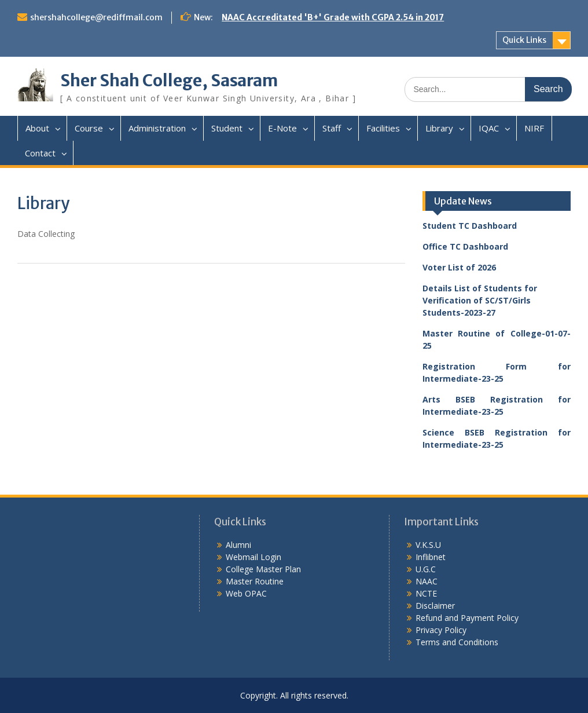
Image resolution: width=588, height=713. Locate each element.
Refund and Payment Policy (467, 618)
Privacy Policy (441, 630)
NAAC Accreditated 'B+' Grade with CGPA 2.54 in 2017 (333, 17)
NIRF (534, 128)
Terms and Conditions (457, 642)
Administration (157, 128)
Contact (40, 153)
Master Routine (255, 581)
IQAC (489, 128)
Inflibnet (431, 557)
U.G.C (426, 569)
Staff (332, 128)
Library (439, 128)
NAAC (427, 581)
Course (89, 128)
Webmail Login (253, 557)
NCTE (426, 593)
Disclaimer (435, 606)
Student (227, 128)
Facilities (383, 128)
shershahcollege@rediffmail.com (96, 17)
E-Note (282, 128)
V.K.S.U (428, 545)
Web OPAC (246, 593)
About (37, 128)
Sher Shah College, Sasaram (169, 81)
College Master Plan (263, 569)
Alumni (238, 545)
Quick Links (524, 40)
